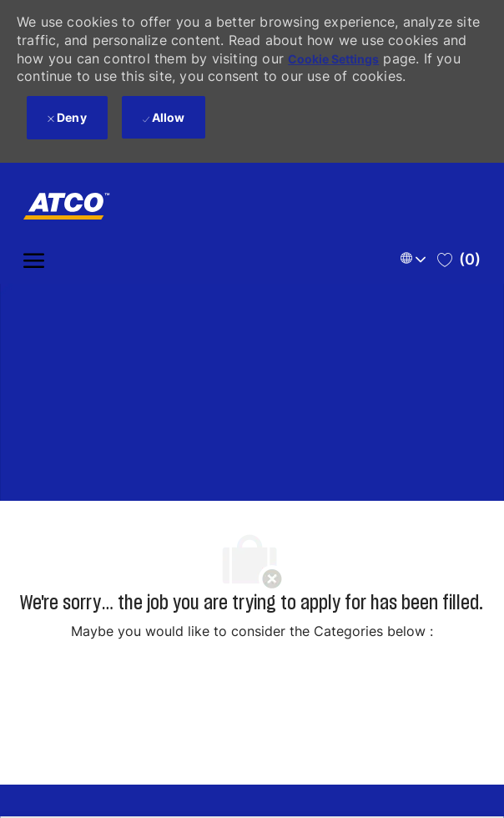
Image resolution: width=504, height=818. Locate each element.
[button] (416, 260)
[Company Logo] (69, 206)
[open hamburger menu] (34, 259)
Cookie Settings (333, 59)
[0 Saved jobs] (459, 260)
